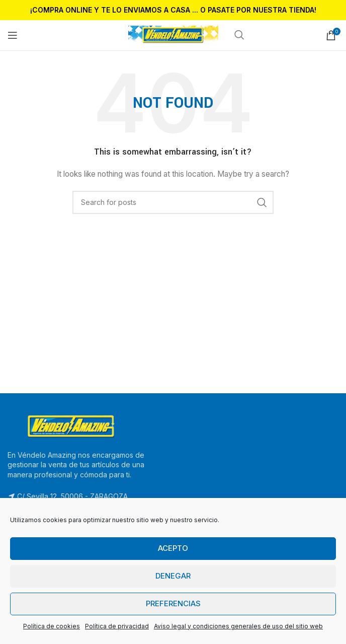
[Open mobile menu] (13, 35)
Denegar (173, 576)
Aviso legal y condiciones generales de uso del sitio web (238, 626)
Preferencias (173, 603)
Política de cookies (52, 626)
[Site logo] (173, 34)
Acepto (173, 548)
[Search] (173, 202)
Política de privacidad (117, 626)
